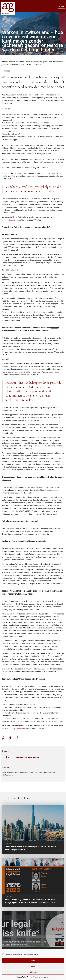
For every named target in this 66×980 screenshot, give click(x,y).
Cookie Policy (22, 977)
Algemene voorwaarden (41, 977)
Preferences (33, 972)
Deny (33, 966)
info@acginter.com (13, 220)
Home (3, 62)
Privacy (30, 977)
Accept (33, 960)
